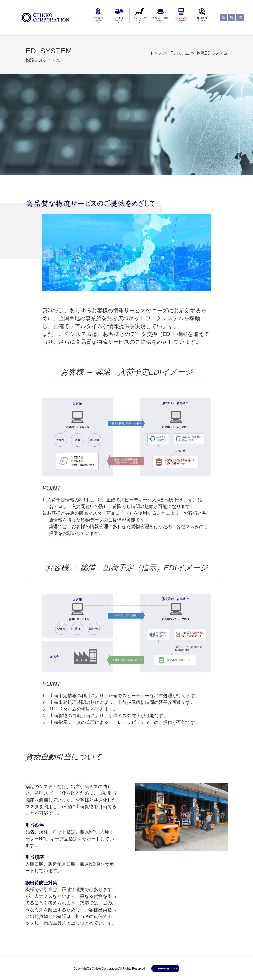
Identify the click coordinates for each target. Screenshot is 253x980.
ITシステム (179, 53)
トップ (156, 53)
